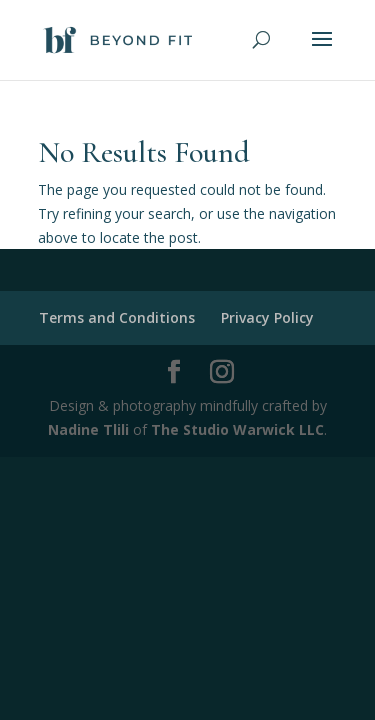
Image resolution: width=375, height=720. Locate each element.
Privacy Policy (267, 317)
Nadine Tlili (88, 429)
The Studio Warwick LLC (237, 429)
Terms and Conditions (117, 317)
